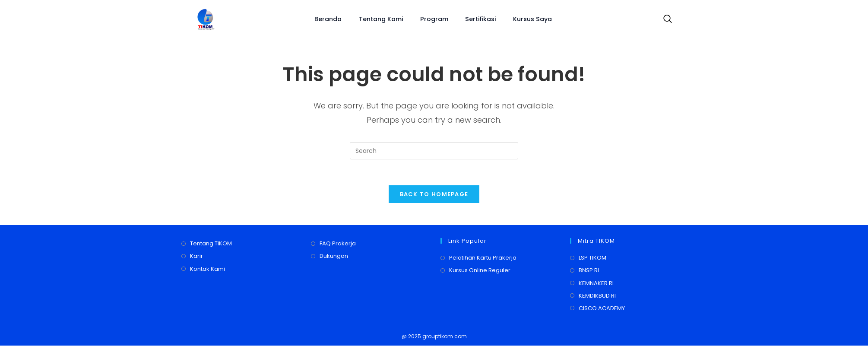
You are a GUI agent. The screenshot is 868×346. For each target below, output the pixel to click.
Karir (196, 256)
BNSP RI (589, 271)
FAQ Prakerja (338, 244)
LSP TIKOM (592, 258)
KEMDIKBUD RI (597, 296)
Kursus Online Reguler (480, 271)
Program (434, 19)
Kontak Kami (207, 269)
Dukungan (334, 256)
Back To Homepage (434, 195)
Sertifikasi (481, 19)
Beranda (328, 19)
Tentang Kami (381, 19)
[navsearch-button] (665, 19)
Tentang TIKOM (211, 244)
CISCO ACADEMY (602, 309)
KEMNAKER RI (596, 284)
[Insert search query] (434, 151)
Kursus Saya (532, 19)
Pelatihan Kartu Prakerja (483, 258)
